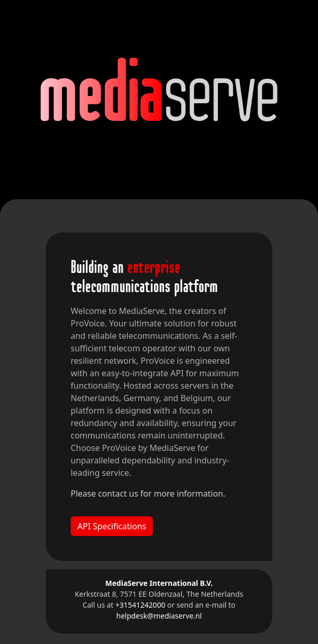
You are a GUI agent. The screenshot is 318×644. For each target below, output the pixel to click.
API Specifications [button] (112, 526)
